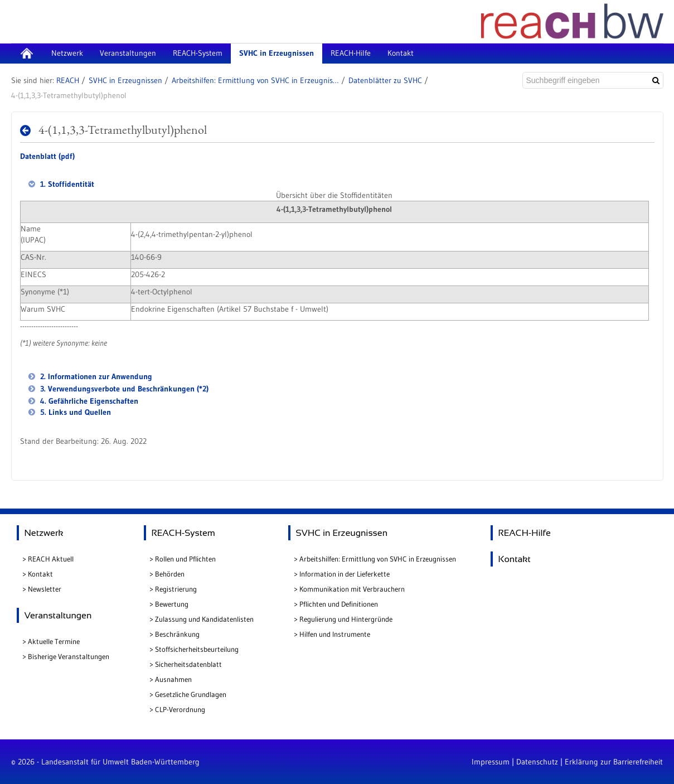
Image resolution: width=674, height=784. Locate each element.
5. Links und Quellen (74, 412)
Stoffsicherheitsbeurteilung (197, 649)
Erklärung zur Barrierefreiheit (614, 762)
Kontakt (40, 574)
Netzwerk (44, 533)
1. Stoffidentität (66, 184)
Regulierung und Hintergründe (346, 619)
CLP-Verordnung (180, 709)
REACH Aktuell (51, 559)
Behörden (170, 574)
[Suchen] (656, 80)
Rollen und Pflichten (185, 559)
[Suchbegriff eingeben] (585, 80)
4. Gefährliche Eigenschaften (88, 401)
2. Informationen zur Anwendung (95, 376)
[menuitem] (27, 54)
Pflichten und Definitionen (339, 604)
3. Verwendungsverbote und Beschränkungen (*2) (123, 389)
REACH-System (183, 533)
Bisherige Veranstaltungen (69, 656)
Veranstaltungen (58, 615)
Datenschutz (537, 762)
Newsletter (45, 589)
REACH (68, 80)
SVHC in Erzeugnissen (125, 80)
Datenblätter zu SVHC (385, 80)
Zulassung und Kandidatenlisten (204, 619)
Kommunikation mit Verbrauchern (352, 589)
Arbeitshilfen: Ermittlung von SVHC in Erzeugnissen (255, 80)
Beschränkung (177, 634)
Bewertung (172, 604)
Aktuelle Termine (54, 641)
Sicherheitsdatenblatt (188, 664)
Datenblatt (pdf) (47, 156)
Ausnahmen (173, 679)
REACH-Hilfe (525, 533)
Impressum (491, 762)
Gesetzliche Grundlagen (191, 694)
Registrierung (176, 589)
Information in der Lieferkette (345, 574)
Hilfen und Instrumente (335, 634)
